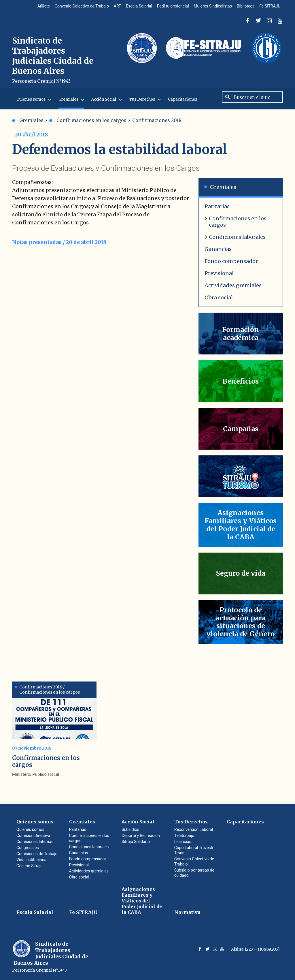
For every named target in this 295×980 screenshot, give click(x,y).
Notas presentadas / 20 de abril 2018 (59, 246)
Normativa (187, 912)
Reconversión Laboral (194, 829)
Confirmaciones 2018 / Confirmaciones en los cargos (47, 690)
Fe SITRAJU (270, 7)
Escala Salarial (135, 7)
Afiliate (37, 7)
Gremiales (68, 103)
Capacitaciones (183, 103)
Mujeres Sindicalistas (210, 7)
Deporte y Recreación (141, 836)
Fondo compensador (231, 265)
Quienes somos (31, 103)
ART (112, 7)
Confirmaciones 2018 (157, 124)
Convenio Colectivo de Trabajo (76, 7)
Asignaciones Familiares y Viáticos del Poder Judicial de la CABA (142, 901)
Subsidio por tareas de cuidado (194, 873)
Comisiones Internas (35, 842)
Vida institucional (32, 860)
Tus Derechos (142, 103)
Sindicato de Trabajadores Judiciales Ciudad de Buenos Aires (54, 62)
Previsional (219, 277)
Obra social (219, 301)
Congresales (28, 848)
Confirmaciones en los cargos (88, 124)
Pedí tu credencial (170, 7)
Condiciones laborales (237, 241)
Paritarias (217, 210)
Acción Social (104, 103)
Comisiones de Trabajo (37, 854)
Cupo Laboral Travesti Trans (194, 850)
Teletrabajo (184, 836)
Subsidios (130, 829)
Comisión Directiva (33, 836)
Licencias (183, 842)
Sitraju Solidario (136, 842)
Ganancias (218, 253)
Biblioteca (244, 7)
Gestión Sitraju (30, 866)
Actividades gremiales (233, 289)
